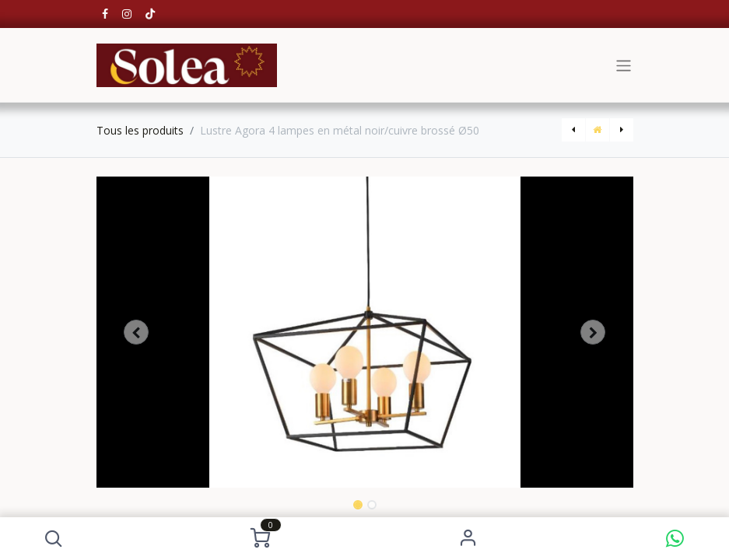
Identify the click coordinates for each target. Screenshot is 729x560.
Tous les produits (140, 130)
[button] (54, 539)
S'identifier (468, 539)
